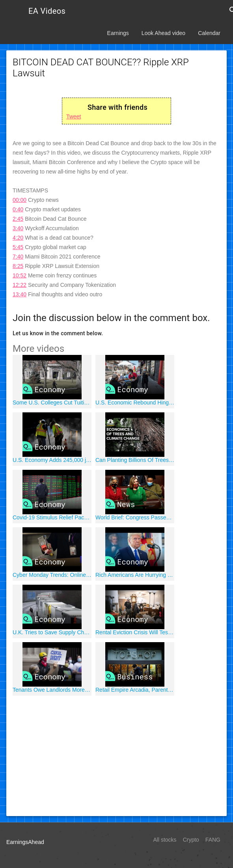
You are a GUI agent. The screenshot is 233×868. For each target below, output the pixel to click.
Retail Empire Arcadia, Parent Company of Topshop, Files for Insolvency (135, 690)
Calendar (209, 33)
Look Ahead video (163, 33)
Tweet (74, 116)
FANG (213, 840)
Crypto (191, 840)
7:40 (18, 257)
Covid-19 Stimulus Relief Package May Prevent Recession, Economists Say (52, 517)
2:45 (18, 219)
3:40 (18, 228)
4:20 (18, 238)
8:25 (18, 266)
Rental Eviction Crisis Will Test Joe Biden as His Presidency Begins (135, 632)
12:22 (20, 285)
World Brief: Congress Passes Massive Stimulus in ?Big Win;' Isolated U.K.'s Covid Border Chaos (135, 517)
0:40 (18, 209)
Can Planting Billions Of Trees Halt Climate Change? (135, 460)
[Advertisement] (116, 755)
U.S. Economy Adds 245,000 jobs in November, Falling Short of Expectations (52, 460)
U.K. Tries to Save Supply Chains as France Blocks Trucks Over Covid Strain (52, 632)
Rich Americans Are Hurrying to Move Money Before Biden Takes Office (135, 575)
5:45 (18, 247)
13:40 (20, 294)
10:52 (20, 275)
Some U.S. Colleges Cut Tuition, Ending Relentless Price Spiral (52, 403)
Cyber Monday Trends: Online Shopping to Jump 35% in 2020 (52, 575)
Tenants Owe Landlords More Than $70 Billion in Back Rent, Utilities (52, 690)
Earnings (118, 33)
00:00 (20, 200)
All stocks (165, 840)
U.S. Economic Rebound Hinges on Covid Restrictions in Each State (135, 403)
